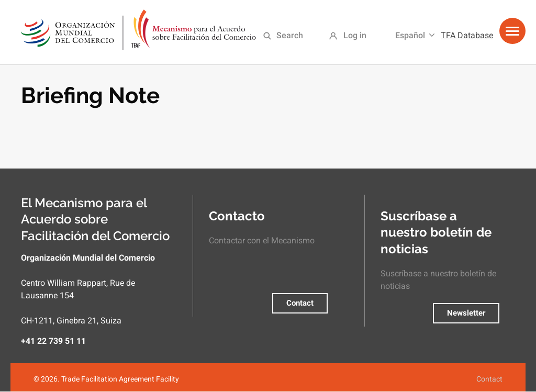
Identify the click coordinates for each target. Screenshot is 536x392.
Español (410, 35)
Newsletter (466, 313)
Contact (300, 303)
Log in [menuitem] (355, 35)
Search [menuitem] (290, 35)
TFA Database (467, 35)
